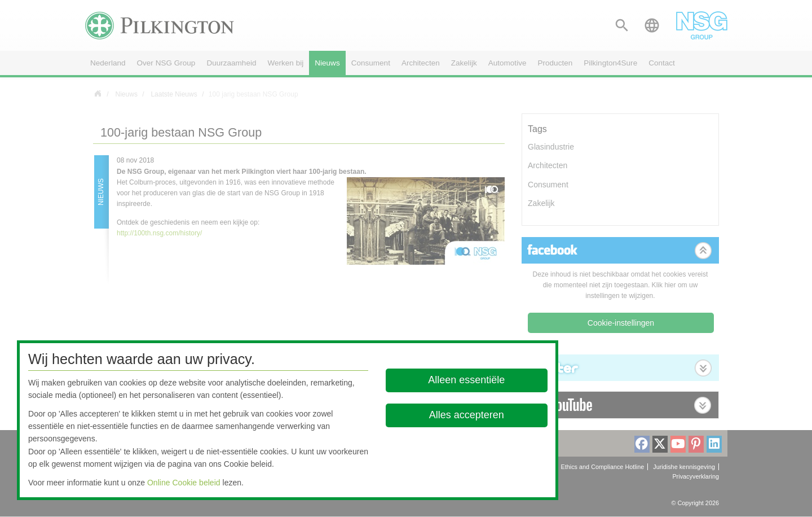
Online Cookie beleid (184, 483)
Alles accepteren (467, 415)
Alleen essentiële (467, 380)
